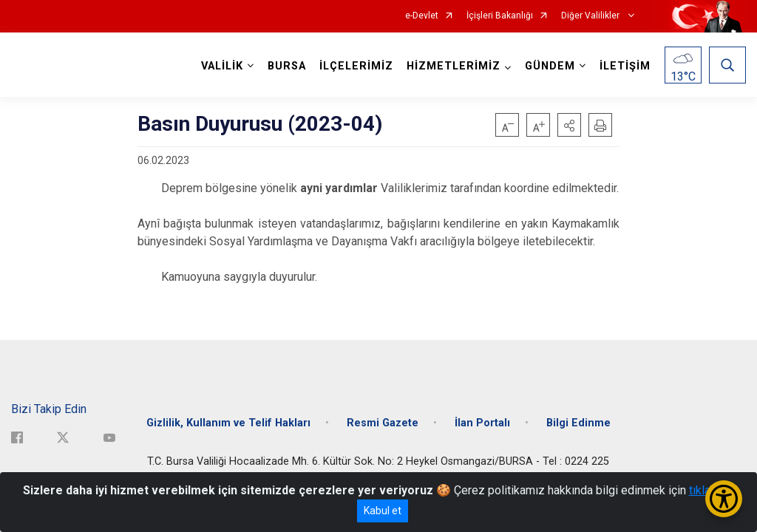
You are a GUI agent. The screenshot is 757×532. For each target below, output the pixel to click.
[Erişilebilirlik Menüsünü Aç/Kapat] (724, 499)
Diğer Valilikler (591, 16)
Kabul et (383, 511)
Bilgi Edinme (578, 423)
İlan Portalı (482, 423)
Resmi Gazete (383, 423)
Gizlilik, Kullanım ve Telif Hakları (228, 423)
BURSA (287, 66)
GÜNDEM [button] (550, 66)
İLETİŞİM (625, 66)
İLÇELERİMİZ (356, 66)
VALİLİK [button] (222, 66)
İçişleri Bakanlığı (500, 16)
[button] (569, 125)
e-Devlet (422, 16)
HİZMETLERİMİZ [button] (454, 66)
